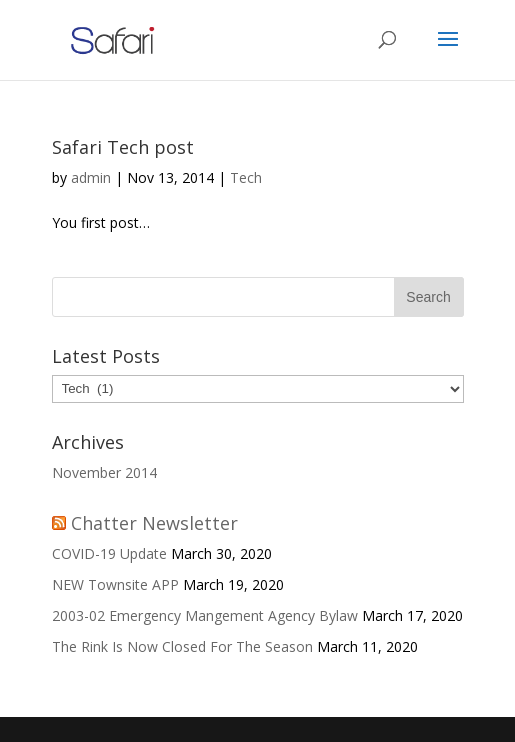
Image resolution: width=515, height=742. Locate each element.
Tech (246, 177)
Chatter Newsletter (154, 523)
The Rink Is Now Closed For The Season (182, 646)
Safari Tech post (123, 147)
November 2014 (104, 472)
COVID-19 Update (109, 553)
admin (91, 177)
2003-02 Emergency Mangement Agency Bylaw (205, 615)
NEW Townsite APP (115, 584)
